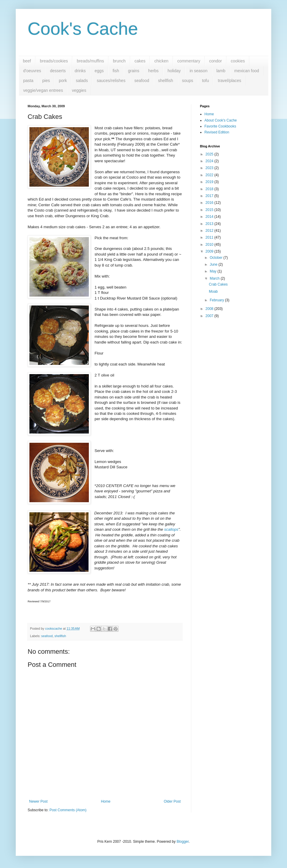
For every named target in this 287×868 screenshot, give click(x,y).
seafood (142, 81)
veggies (79, 90)
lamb (221, 71)
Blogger (183, 842)
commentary (189, 61)
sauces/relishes (111, 81)
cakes (140, 61)
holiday (174, 71)
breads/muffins (90, 61)
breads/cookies (54, 61)
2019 (210, 182)
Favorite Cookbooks (220, 126)
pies (46, 81)
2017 (210, 196)
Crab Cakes (218, 284)
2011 (210, 237)
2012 (210, 231)
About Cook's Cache (221, 120)
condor (216, 61)
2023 (210, 168)
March (215, 278)
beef (27, 61)
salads (82, 81)
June (214, 264)
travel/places (230, 81)
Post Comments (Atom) (68, 810)
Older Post (172, 801)
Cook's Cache (83, 29)
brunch (119, 61)
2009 (210, 251)
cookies (238, 61)
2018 (210, 189)
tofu (205, 81)
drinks (80, 71)
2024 (210, 161)
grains (134, 71)
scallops (171, 529)
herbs (153, 71)
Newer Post (38, 801)
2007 (210, 316)
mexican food (247, 71)
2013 (210, 224)
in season (198, 71)
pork (63, 81)
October (217, 258)
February (217, 300)
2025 (210, 154)
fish (116, 71)
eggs (99, 71)
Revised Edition (217, 132)
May (214, 271)
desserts (58, 71)
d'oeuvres (32, 71)
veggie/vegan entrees (43, 90)
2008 (210, 309)
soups (188, 81)
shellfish (166, 81)
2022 (210, 175)
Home (106, 801)
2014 (210, 217)
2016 (210, 203)
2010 (210, 245)
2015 (210, 210)
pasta (28, 81)
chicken (161, 61)
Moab (213, 292)
